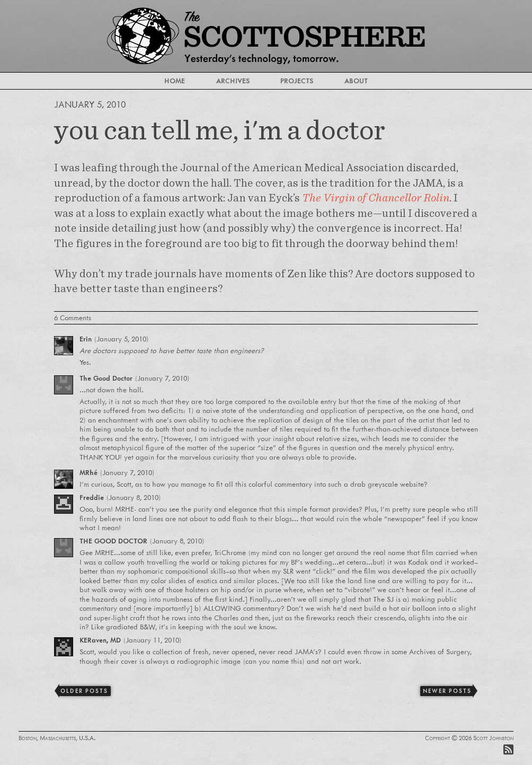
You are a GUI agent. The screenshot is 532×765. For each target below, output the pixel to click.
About (356, 81)
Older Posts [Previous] (84, 691)
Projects (297, 81)
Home (175, 81)
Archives (233, 81)
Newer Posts (447, 691)
